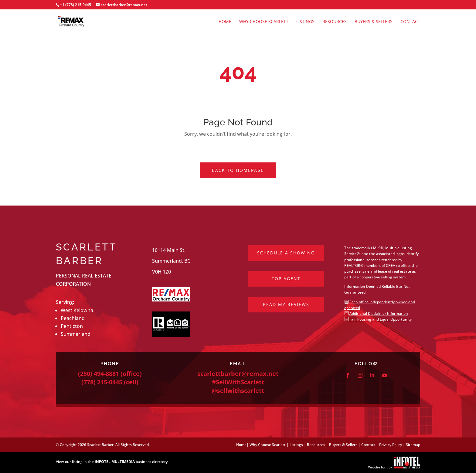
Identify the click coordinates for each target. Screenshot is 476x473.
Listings (305, 22)
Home (225, 22)
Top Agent (286, 279)
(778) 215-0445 (102, 382)
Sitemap (413, 445)
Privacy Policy (391, 445)
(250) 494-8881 (99, 374)
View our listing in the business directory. (112, 462)
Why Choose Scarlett (264, 22)
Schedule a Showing (286, 253)
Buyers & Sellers (374, 22)
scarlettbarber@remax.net (238, 374)
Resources (335, 22)
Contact (410, 22)
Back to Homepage (238, 170)
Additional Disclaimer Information (379, 313)
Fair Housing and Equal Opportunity (381, 319)
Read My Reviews (286, 304)
